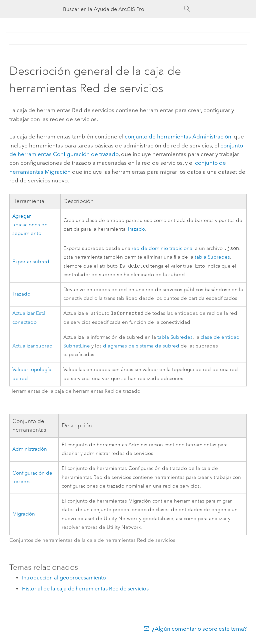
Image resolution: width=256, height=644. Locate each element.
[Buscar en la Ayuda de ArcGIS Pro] (121, 9)
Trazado (136, 229)
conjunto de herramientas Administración (178, 136)
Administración (30, 451)
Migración (24, 516)
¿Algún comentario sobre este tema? (199, 631)
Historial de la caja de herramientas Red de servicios (85, 591)
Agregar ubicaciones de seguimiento (30, 225)
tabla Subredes (212, 258)
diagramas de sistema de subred (141, 348)
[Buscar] (187, 9)
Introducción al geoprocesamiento (64, 580)
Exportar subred (31, 262)
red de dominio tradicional (163, 249)
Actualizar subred (32, 348)
